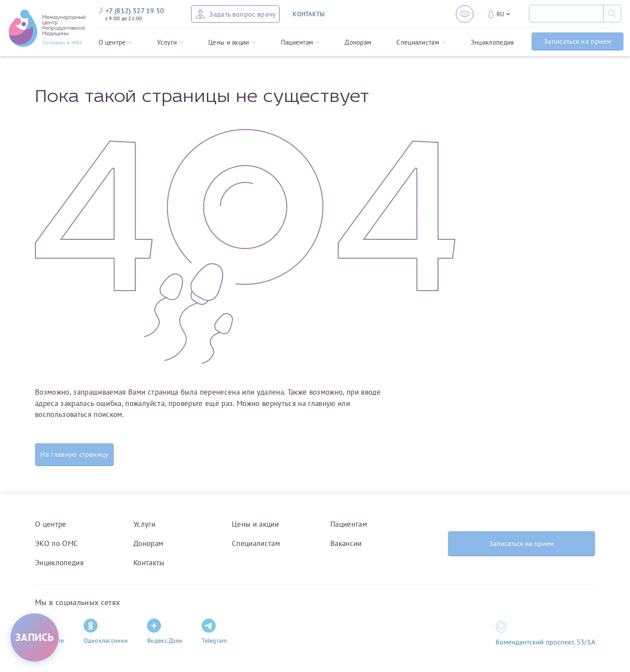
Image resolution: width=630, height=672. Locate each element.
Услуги (170, 42)
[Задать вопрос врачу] (235, 14)
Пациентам (301, 42)
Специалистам (421, 42)
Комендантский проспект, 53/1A (545, 642)
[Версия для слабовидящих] (465, 14)
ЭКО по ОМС (56, 543)
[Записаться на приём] (35, 637)
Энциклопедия (492, 42)
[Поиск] (566, 14)
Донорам (358, 42)
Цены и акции (232, 42)
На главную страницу (74, 454)
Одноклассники (106, 632)
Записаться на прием (577, 41)
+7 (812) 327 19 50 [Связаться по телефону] (131, 10)
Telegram (214, 632)
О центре (115, 42)
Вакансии (346, 543)
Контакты (149, 563)
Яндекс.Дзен (165, 632)
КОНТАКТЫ (309, 14)
